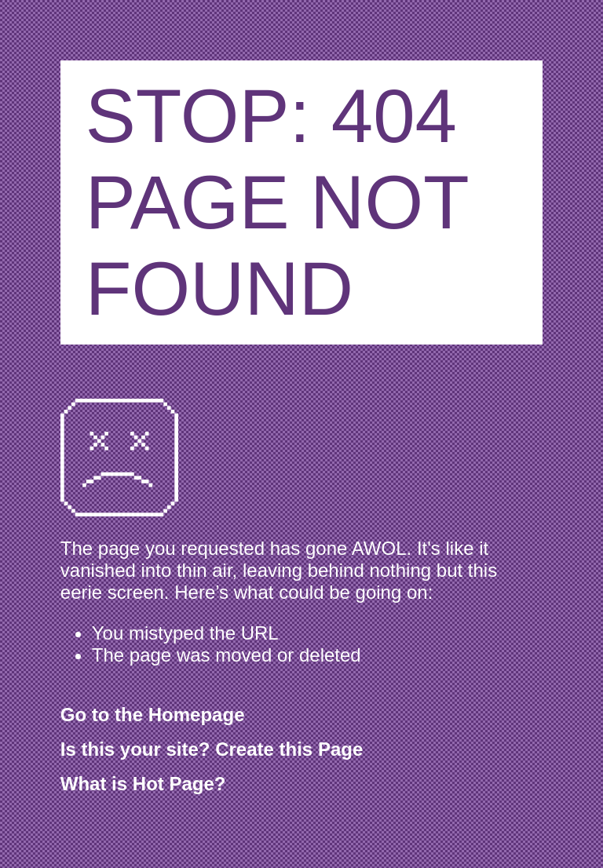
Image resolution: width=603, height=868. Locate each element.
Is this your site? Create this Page (212, 749)
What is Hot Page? (143, 784)
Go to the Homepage (153, 715)
